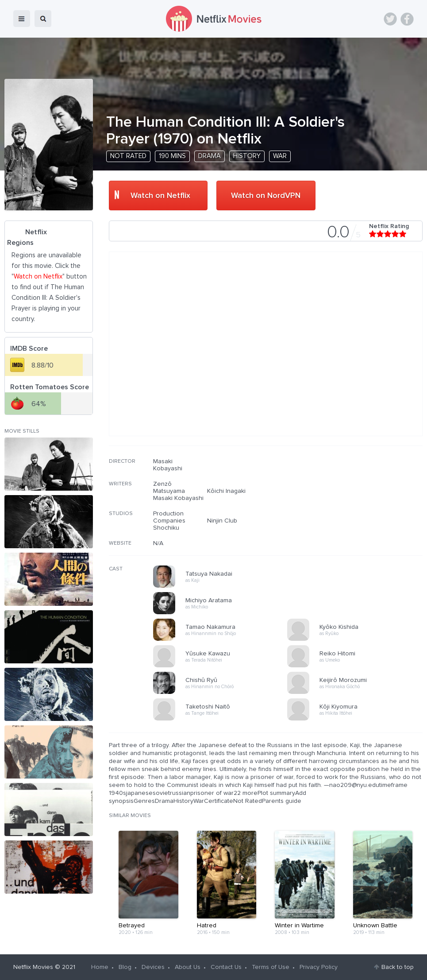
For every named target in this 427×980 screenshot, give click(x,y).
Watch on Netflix (160, 196)
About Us (188, 967)
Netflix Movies (33, 967)
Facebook (407, 19)
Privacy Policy (319, 967)
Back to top (398, 967)
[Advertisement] (356, 515)
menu (22, 19)
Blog (125, 967)
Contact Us (226, 967)
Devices (153, 967)
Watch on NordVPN (266, 196)
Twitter (390, 19)
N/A (158, 543)
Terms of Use (271, 967)
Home (100, 967)
